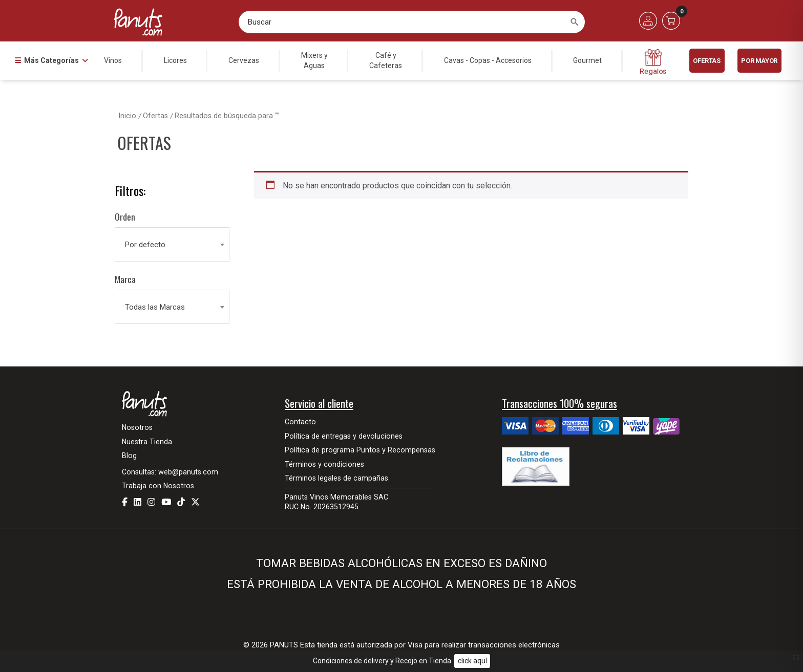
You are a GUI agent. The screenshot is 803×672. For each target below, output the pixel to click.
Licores (175, 60)
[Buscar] (575, 22)
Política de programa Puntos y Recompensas (360, 450)
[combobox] (172, 245)
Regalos (653, 62)
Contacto (300, 422)
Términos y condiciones (324, 464)
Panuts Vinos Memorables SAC (336, 497)
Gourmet (587, 60)
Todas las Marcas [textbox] (155, 307)
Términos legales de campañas (336, 478)
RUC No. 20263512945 (322, 507)
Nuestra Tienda (147, 442)
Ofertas (707, 61)
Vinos (113, 60)
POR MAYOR (759, 61)
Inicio (127, 116)
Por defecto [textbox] (145, 245)
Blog (129, 456)
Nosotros (137, 427)
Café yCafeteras (386, 60)
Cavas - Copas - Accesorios (488, 60)
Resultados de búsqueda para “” (227, 116)
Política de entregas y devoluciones (344, 436)
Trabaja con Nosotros (158, 486)
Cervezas (244, 60)
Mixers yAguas (314, 60)
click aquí (472, 661)
